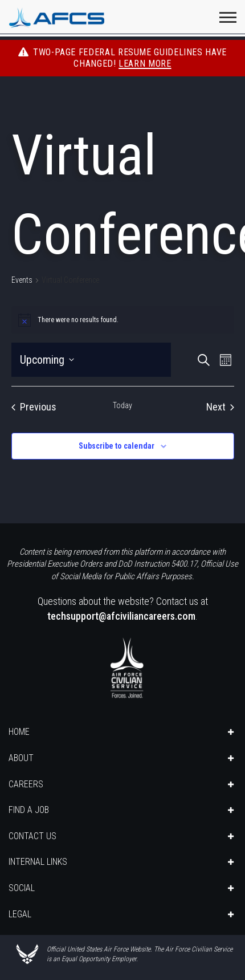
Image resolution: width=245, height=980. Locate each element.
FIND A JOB (29, 810)
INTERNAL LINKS (38, 862)
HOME (19, 732)
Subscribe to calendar (117, 446)
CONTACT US (32, 836)
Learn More (145, 64)
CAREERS (26, 784)
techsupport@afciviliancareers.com (121, 616)
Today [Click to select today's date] (122, 405)
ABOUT (21, 758)
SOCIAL (22, 888)
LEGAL (20, 914)
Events (22, 280)
